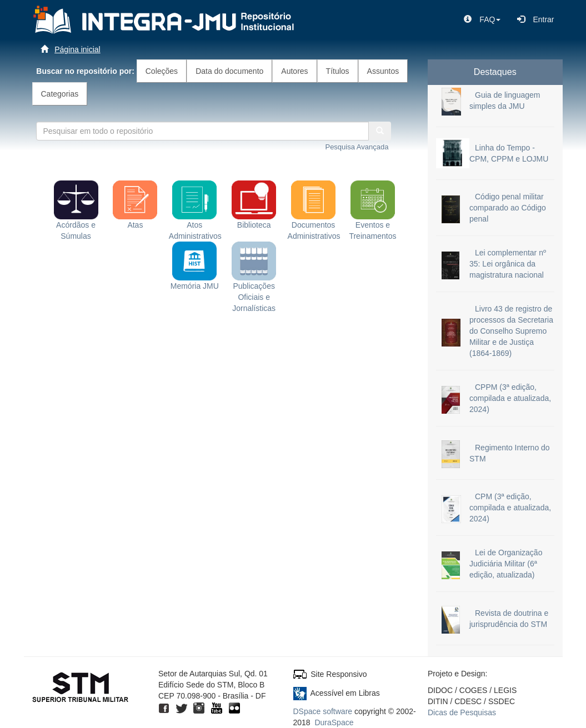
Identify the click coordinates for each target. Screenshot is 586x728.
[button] (482, 19)
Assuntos (383, 71)
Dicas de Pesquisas (462, 712)
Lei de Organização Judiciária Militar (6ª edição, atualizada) (506, 564)
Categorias (60, 94)
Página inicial (77, 49)
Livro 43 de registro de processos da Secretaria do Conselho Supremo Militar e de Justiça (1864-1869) (511, 331)
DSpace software (323, 711)
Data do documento (229, 71)
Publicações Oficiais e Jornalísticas (254, 284)
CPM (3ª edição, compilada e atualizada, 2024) (510, 508)
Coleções (162, 71)
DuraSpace (334, 722)
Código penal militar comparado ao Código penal (508, 208)
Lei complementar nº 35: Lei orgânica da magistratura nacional (508, 264)
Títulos (338, 71)
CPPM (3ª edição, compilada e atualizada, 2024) (510, 398)
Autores (294, 71)
